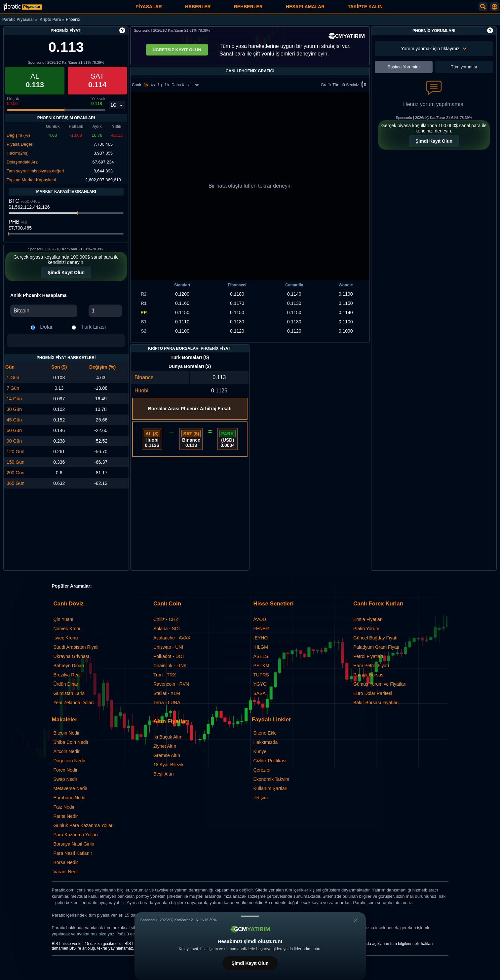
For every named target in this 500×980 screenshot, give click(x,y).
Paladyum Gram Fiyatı (376, 647)
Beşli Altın (163, 774)
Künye (260, 751)
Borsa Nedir (66, 862)
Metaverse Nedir (71, 788)
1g (159, 85)
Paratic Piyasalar (18, 19)
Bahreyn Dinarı (69, 666)
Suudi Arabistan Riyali (76, 647)
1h (167, 85)
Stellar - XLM (167, 693)
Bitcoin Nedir (67, 733)
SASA (260, 693)
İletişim (261, 798)
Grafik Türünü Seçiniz (345, 85)
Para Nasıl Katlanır (73, 853)
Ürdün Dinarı (67, 684)
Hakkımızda (266, 742)
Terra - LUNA (167, 703)
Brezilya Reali (68, 675)
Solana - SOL (167, 629)
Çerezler (262, 770)
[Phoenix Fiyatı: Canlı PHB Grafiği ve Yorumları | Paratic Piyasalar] (22, 7)
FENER (261, 629)
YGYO (260, 684)
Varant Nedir (66, 872)
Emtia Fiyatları (368, 619)
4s (153, 85)
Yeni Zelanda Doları (74, 703)
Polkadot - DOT (169, 656)
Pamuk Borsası (369, 675)
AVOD (260, 619)
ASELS (261, 656)
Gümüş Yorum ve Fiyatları (380, 684)
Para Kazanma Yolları (76, 835)
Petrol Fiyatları (368, 656)
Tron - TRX (165, 675)
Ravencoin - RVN (171, 684)
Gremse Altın (167, 755)
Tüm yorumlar (464, 67)
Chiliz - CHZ (166, 619)
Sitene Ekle (265, 733)
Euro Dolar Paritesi (373, 693)
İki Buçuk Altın (168, 737)
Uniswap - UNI (168, 647)
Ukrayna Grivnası (71, 656)
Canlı (136, 85)
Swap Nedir (65, 779)
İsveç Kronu (66, 638)
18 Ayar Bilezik (169, 765)
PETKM (261, 666)
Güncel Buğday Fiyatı (375, 638)
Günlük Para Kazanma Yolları (84, 825)
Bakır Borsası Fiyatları (376, 703)
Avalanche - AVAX (172, 638)
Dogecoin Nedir (70, 761)
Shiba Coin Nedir (71, 742)
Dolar (46, 327)
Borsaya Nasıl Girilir (74, 844)
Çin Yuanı (63, 619)
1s (146, 85)
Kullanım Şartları (270, 788)
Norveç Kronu (68, 629)
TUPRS (261, 675)
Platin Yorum (366, 629)
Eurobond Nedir (70, 798)
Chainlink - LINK (170, 666)
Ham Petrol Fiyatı (371, 666)
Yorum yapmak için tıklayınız (434, 49)
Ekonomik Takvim (271, 779)
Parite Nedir (66, 816)
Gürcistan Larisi (70, 693)
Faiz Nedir (64, 807)
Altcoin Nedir (67, 751)
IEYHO (261, 638)
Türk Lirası (94, 327)
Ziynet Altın (165, 746)
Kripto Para (50, 19)
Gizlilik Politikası (270, 761)
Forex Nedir (66, 770)
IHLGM (261, 647)
